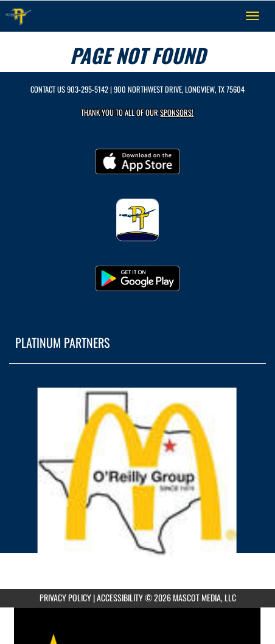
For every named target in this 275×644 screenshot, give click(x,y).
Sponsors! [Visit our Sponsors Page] (177, 112)
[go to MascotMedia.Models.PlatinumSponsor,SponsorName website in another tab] (137, 472)
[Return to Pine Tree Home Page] (18, 16)
